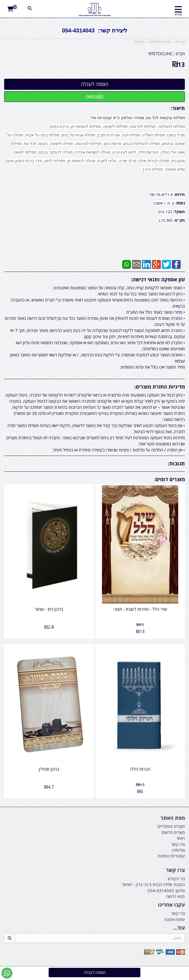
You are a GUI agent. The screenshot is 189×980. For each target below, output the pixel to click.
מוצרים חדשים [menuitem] (173, 832)
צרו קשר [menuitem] (178, 844)
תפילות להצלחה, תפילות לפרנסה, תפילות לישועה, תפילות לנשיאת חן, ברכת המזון (118, 126)
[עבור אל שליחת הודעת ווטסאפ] (7, 973)
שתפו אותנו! (175, 919)
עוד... (179, 928)
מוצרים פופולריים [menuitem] (171, 826)
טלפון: (180, 890)
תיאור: (178, 108)
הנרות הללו (140, 769)
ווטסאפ (95, 96)
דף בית (180, 42)
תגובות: (176, 463)
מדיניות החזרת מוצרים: (160, 387)
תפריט (178, 14)
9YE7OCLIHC (160, 53)
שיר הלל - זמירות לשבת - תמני (140, 609)
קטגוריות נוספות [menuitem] (171, 856)
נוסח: (180, 203)
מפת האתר (173, 818)
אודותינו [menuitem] (178, 850)
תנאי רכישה (175, 896)
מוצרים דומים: (170, 479)
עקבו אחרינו (171, 905)
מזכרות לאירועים (160, 42)
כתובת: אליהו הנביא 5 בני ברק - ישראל (153, 884)
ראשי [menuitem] (181, 838)
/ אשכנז (159, 203)
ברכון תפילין (49, 769)
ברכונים (139, 42)
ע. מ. (170, 203)
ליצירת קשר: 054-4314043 (94, 30)
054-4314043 (161, 890)
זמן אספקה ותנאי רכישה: (158, 279)
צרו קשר (175, 870)
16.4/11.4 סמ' (162, 194)
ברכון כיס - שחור (49, 609)
